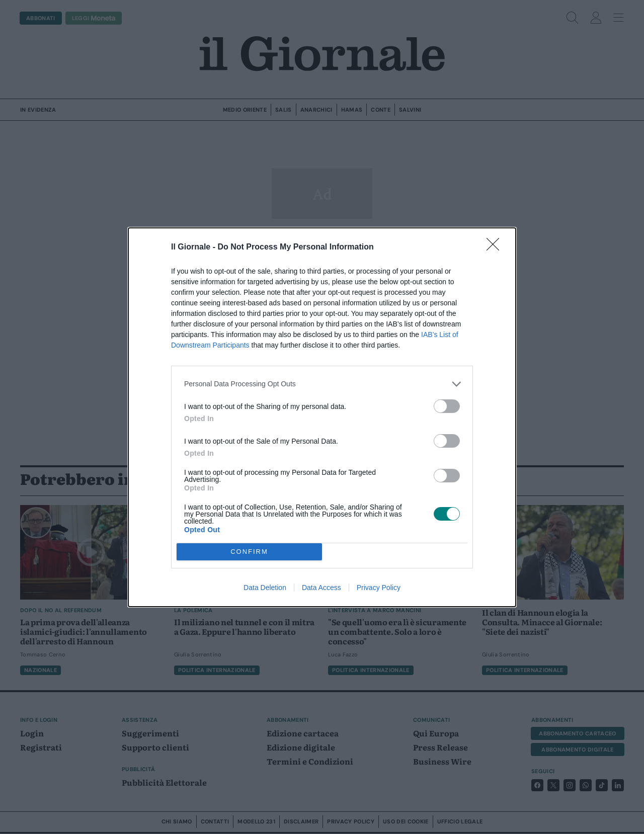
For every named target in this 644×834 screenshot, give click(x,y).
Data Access (321, 588)
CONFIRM (249, 552)
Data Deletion (265, 588)
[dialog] (322, 417)
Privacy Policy (379, 588)
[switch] (447, 406)
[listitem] (322, 384)
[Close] (496, 247)
